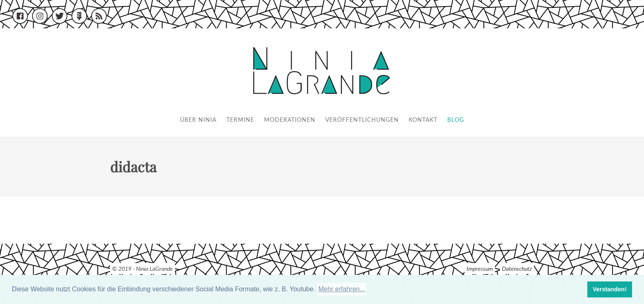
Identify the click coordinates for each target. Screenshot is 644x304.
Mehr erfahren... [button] (342, 289)
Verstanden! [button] (609, 289)
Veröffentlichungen (362, 120)
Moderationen (290, 120)
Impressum (480, 269)
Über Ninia (198, 120)
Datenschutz (517, 269)
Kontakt (423, 120)
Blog (456, 120)
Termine (240, 120)
